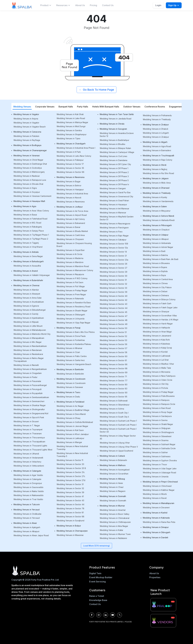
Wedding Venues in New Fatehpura (159, 376)
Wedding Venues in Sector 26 (113, 264)
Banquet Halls (66, 107)
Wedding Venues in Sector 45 (113, 312)
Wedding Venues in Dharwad (156, 188)
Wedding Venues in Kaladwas (156, 344)
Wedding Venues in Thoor (155, 464)
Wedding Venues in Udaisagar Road (159, 473)
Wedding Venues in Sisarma (156, 440)
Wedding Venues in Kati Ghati (70, 114)
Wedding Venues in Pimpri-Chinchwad (160, 482)
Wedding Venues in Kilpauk (26, 322)
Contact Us (108, 5)
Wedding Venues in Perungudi (27, 389)
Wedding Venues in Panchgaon (114, 228)
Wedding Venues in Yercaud (26, 510)
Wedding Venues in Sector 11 (70, 460)
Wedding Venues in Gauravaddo (28, 487)
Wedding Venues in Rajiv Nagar (114, 236)
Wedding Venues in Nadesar (27, 176)
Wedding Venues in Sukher (155, 452)
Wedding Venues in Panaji (68, 328)
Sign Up (174, 5)
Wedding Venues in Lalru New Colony (74, 156)
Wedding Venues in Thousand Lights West (33, 450)
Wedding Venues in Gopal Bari (71, 250)
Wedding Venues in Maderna (70, 258)
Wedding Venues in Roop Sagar (158, 412)
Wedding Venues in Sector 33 (113, 288)
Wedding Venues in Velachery (27, 462)
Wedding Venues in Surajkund (70, 521)
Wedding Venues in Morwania (156, 372)
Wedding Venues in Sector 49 (114, 324)
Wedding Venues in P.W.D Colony (72, 278)
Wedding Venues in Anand (26, 271)
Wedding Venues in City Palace (157, 287)
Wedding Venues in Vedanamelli (28, 458)
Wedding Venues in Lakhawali (156, 356)
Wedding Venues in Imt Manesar (114, 209)
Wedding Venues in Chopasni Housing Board (74, 245)
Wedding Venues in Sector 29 (113, 272)
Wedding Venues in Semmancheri (29, 401)
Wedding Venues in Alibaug (112, 479)
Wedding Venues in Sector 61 (113, 360)
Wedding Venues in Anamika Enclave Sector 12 (117, 135)
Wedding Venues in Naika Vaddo (29, 491)
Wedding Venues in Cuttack (112, 456)
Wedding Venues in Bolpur (69, 526)
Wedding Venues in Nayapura (70, 274)
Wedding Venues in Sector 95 (113, 397)
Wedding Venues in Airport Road (72, 215)
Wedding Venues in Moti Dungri (71, 126)
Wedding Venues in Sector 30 (113, 276)
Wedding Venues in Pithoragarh (157, 225)
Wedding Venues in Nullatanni (113, 538)
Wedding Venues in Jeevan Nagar (72, 426)
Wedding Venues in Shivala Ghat (28, 184)
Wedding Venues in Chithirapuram (115, 522)
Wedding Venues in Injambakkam (29, 318)
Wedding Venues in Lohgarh (156, 133)
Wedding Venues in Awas (111, 483)
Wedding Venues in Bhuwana (156, 263)
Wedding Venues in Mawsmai (70, 535)
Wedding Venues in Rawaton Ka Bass (74, 302)
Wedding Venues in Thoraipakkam (29, 442)
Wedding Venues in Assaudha (27, 266)
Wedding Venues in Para (111, 232)
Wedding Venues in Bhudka (112, 144)
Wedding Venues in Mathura (112, 465)
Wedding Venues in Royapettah (28, 393)
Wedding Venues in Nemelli (26, 365)
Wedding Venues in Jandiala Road (115, 119)
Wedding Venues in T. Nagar (27, 425)
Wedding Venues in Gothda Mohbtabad (75, 422)
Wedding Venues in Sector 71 (113, 376)
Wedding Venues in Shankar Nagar (30, 405)
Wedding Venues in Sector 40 (114, 296)
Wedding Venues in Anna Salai (27, 298)
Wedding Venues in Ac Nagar (70, 406)
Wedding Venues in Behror (69, 185)
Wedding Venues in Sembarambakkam (31, 397)
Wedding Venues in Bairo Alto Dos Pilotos (76, 332)
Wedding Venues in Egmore (26, 306)
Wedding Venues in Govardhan (114, 474)
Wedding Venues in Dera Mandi (71, 414)
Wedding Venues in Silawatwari (157, 436)
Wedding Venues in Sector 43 (70, 500)
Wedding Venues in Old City (156, 384)
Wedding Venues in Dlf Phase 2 (114, 172)
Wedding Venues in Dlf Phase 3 (114, 176)
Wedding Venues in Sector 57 (113, 348)
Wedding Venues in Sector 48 (114, 320)
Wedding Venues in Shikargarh (71, 315)
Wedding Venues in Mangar (69, 442)
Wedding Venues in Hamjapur (70, 190)
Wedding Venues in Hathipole (156, 328)
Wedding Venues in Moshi (155, 494)
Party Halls (83, 107)
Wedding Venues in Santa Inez (71, 360)
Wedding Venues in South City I (114, 413)
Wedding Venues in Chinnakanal (115, 518)
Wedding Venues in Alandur (26, 290)
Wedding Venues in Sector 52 (113, 336)
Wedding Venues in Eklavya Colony (159, 299)
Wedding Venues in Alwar (25, 523)
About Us (80, 5)
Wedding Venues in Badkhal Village (73, 410)
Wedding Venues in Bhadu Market (72, 231)
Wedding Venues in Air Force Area (72, 211)
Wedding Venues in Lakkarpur (70, 438)
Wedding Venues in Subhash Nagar (159, 444)
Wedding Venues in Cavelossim (71, 379)
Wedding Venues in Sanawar (70, 387)
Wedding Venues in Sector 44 (70, 504)
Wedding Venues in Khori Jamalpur (73, 434)
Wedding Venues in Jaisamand (157, 336)
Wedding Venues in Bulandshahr (28, 280)
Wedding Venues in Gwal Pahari (114, 200)
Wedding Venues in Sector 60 (114, 356)
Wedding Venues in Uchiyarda (70, 319)
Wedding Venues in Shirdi (154, 165)
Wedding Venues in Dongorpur (28, 483)
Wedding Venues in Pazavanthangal (30, 385)
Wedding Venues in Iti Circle (69, 254)
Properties (155, 577)
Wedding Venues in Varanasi (26, 156)
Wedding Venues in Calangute (27, 471)
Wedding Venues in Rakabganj (28, 227)
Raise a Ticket (97, 596)
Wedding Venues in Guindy (26, 314)
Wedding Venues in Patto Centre (72, 356)
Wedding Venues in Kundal (155, 352)
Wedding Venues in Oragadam (28, 373)
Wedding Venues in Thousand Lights (30, 446)
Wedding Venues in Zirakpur (156, 125)
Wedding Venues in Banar (68, 227)
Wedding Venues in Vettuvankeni (29, 466)
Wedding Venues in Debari (155, 291)
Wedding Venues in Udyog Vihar (115, 443)
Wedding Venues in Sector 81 (70, 512)
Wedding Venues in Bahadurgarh (29, 261)
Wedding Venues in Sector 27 (113, 268)
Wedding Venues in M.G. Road (27, 223)
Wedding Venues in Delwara (156, 295)
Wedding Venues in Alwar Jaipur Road (31, 535)
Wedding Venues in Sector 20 (70, 464)
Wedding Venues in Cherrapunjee (72, 531)
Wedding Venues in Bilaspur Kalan (115, 148)
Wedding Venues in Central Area (158, 279)
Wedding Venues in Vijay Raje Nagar (73, 323)
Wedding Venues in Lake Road (71, 118)
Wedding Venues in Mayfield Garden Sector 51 (117, 218)
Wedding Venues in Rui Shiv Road (158, 173)
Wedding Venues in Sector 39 (70, 492)
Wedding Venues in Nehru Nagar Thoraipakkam (29, 360)
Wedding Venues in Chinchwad (157, 486)
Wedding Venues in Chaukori (156, 230)
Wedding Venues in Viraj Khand (28, 247)
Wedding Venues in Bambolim (70, 369)
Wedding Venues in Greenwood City (116, 196)
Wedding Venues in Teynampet (28, 429)
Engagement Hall (178, 107)
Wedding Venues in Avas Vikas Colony (31, 211)
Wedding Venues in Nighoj (155, 169)
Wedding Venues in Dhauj (68, 418)
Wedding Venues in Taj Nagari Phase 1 (31, 235)
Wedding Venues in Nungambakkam (30, 369)
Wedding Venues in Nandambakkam (30, 346)
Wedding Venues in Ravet (155, 498)
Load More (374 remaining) (96, 546)
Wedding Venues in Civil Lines (113, 156)
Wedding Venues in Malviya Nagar (72, 122)
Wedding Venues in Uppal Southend (116, 451)
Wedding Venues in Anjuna (26, 119)
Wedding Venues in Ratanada (70, 298)
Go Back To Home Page (96, 90)
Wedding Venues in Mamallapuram (158, 503)
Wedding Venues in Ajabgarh (27, 527)
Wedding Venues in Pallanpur (70, 160)
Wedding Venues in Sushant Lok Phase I (118, 425)
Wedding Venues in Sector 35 (70, 168)
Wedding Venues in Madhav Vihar (158, 364)
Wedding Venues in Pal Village (71, 286)
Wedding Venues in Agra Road (157, 146)
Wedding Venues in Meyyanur (157, 211)
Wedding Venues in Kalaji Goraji (157, 348)
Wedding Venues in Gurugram (113, 129)
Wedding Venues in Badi (154, 251)
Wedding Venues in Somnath (113, 496)
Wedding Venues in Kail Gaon (70, 430)
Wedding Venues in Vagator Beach (30, 127)
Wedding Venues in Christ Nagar (28, 160)
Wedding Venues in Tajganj (26, 243)
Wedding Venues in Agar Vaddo (28, 475)
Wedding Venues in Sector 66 (70, 172)
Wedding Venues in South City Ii (114, 417)
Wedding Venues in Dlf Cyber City (115, 164)
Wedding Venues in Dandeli (155, 537)
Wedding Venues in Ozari (68, 352)
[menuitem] (46, 5)
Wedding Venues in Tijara (68, 138)
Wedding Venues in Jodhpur (70, 207)
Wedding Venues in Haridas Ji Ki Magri (161, 320)
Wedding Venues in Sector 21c (71, 472)
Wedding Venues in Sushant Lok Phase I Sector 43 (118, 430)
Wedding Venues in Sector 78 (70, 508)
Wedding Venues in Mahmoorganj (29, 172)
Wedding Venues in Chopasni (70, 239)
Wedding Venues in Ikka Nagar (114, 526)
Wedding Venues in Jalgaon (156, 178)
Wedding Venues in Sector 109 (114, 244)
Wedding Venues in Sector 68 (114, 368)
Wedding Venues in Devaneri (156, 507)
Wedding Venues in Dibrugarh (156, 532)
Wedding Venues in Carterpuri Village (117, 152)
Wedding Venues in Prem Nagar (71, 294)
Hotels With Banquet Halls (106, 107)
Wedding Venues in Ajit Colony (71, 219)
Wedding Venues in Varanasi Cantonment (32, 196)
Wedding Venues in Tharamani (28, 434)
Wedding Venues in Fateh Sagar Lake (160, 307)
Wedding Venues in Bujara (155, 267)
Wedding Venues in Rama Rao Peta (159, 522)
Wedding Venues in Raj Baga (27, 140)
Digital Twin (95, 573)
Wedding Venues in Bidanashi (113, 460)
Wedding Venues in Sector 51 (113, 332)
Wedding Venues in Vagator (26, 114)
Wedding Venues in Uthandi (26, 454)
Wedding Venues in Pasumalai (27, 381)
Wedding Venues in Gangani (113, 188)
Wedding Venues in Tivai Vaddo (28, 499)
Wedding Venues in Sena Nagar (28, 256)
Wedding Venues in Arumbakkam (29, 302)
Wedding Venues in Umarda (156, 477)
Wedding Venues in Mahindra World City (32, 334)
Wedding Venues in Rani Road (157, 408)
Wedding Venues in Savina (155, 420)
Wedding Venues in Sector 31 (70, 484)
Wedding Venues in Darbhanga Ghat (30, 164)
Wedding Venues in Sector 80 (114, 385)
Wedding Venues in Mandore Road (73, 266)
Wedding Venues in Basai (25, 215)
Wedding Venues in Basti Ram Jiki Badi (161, 259)
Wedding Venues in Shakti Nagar (158, 424)
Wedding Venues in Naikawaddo (29, 495)
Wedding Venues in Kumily (155, 197)
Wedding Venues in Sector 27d (71, 480)
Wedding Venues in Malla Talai (157, 368)
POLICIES (128, 622)
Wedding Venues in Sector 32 (70, 488)
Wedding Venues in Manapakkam (29, 338)
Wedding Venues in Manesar (113, 213)
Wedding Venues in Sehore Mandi (158, 216)
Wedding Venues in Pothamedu (157, 115)
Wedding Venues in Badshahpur (114, 140)
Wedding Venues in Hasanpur (113, 205)
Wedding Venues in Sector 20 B (71, 468)
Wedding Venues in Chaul (112, 487)
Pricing (93, 5)
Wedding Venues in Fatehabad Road (30, 219)
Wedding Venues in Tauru (68, 392)
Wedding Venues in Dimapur (156, 527)
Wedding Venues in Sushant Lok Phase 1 (118, 421)
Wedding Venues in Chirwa (155, 283)
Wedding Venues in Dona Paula (71, 336)
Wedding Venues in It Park (69, 152)
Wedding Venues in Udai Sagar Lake (160, 468)
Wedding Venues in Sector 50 (113, 328)
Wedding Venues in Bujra (154, 275)
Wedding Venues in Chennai (26, 285)
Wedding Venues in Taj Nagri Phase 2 (31, 239)
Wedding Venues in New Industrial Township (72, 448)
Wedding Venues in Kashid (155, 513)
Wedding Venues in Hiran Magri (157, 332)
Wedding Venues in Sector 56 (113, 344)
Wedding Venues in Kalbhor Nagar (159, 490)
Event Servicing (97, 582)
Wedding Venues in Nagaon (113, 491)
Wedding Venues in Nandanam (28, 350)
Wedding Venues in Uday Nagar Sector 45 (118, 437)
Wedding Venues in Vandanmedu (158, 201)
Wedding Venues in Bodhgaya (27, 145)
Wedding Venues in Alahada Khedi (159, 220)
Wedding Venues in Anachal (113, 510)
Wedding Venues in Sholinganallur (29, 409)
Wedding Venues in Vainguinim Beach (74, 364)
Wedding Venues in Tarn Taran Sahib (117, 114)
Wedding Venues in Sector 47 (114, 316)
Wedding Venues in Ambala (26, 252)
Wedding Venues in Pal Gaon (70, 282)
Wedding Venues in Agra (25, 206)
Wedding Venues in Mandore (70, 262)
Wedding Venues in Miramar (69, 348)
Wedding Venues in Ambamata (157, 243)
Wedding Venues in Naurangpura (115, 224)
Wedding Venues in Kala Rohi (156, 340)
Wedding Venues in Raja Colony (158, 160)
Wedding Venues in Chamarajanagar (30, 150)
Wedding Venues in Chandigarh (71, 144)
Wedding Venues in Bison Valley (115, 514)
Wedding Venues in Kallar (111, 530)
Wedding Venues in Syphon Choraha (160, 460)
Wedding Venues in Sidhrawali (114, 401)
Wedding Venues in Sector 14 (113, 252)
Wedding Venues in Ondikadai (27, 514)
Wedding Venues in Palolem (26, 136)
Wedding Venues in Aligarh (155, 142)
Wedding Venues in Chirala (112, 124)
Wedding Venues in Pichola (155, 388)
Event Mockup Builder (101, 577)
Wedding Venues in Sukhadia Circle (159, 448)
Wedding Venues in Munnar (112, 506)
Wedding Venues (22, 107)
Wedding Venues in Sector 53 (113, 340)
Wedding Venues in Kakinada (156, 518)
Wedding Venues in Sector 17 (70, 164)
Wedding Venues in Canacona (27, 132)
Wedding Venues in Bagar (69, 181)
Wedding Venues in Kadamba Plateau (74, 344)
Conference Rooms (155, 107)
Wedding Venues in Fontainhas (71, 340)
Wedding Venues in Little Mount (28, 326)
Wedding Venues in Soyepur (27, 192)
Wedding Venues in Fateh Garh (157, 303)
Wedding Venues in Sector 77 (114, 381)
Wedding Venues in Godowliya (28, 168)
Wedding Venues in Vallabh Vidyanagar (32, 275)
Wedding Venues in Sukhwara (157, 456)
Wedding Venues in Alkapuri (26, 531)
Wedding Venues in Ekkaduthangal (29, 310)
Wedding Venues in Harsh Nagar (158, 324)
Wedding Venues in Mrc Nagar (28, 342)
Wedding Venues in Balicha (155, 255)
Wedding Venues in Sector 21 (113, 256)
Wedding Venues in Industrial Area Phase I (76, 148)
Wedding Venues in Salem (155, 206)
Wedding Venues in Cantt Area (71, 235)
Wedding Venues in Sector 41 (70, 496)
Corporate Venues (45, 107)
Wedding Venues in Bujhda (155, 271)
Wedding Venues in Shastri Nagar (72, 311)
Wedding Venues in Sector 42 (113, 300)
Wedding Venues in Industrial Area (72, 194)
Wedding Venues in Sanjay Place (29, 231)
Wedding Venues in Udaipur (156, 235)
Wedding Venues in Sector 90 (114, 393)
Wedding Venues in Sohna (112, 409)
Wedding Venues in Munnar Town (115, 534)
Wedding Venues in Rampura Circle (159, 404)
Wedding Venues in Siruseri (26, 421)
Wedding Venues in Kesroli (69, 198)
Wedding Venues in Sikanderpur (115, 405)
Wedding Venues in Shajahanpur (72, 134)
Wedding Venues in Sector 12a (114, 248)
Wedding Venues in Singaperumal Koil (31, 413)
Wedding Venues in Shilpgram (157, 428)
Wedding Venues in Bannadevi (157, 150)
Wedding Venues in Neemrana (70, 177)
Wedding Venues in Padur (25, 377)
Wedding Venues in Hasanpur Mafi (29, 201)
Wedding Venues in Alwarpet (27, 294)
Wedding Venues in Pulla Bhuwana (159, 396)
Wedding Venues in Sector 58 (113, 352)
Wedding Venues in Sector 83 (113, 389)
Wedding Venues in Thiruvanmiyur (29, 438)
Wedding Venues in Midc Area (157, 183)
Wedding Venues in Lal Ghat (156, 360)
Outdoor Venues (132, 107)
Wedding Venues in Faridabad (70, 402)
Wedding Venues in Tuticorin (27, 504)
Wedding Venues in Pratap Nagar (72, 290)
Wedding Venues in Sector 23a (114, 260)
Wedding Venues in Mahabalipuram (30, 330)
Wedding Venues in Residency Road (73, 307)
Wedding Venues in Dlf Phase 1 (114, 168)
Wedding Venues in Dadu (68, 397)
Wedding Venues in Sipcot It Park (29, 417)
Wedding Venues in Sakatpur (113, 240)
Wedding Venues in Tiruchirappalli (158, 156)
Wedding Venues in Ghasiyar (156, 312)
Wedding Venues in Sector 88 (70, 517)
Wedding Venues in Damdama (113, 160)
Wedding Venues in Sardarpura (157, 416)
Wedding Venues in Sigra (25, 188)
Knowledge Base (98, 600)
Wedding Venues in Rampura (156, 400)
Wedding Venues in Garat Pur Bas (115, 192)
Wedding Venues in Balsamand (71, 223)
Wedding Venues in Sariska (69, 130)
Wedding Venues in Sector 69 (114, 372)
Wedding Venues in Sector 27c (71, 476)
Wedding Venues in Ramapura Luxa (30, 180)
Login (158, 5)
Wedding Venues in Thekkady (157, 119)
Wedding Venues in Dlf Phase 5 (114, 180)
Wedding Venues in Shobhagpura (158, 432)
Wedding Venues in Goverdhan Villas (160, 316)
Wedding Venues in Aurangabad (115, 470)
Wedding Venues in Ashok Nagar (158, 247)
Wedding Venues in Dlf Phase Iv (114, 184)
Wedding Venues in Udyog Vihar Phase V (119, 447)
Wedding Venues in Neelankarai (28, 354)
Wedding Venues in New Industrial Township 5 (72, 455)
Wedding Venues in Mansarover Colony (75, 270)
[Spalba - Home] (22, 5)
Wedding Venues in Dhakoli (155, 129)
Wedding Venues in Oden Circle (158, 380)
